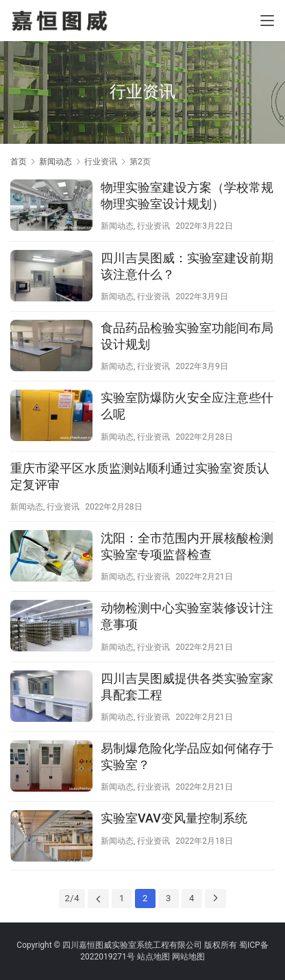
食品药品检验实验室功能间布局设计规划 (187, 336)
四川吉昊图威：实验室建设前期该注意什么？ (187, 266)
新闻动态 (117, 226)
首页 (18, 162)
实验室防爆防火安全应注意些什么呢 (187, 406)
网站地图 (188, 957)
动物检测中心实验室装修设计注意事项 (187, 616)
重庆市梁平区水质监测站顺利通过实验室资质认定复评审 (140, 476)
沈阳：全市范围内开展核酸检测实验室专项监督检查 (187, 546)
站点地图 (153, 957)
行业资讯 (153, 226)
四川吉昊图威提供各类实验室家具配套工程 (187, 687)
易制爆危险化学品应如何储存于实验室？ (187, 756)
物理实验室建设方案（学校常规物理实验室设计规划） (187, 196)
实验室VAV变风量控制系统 (174, 818)
